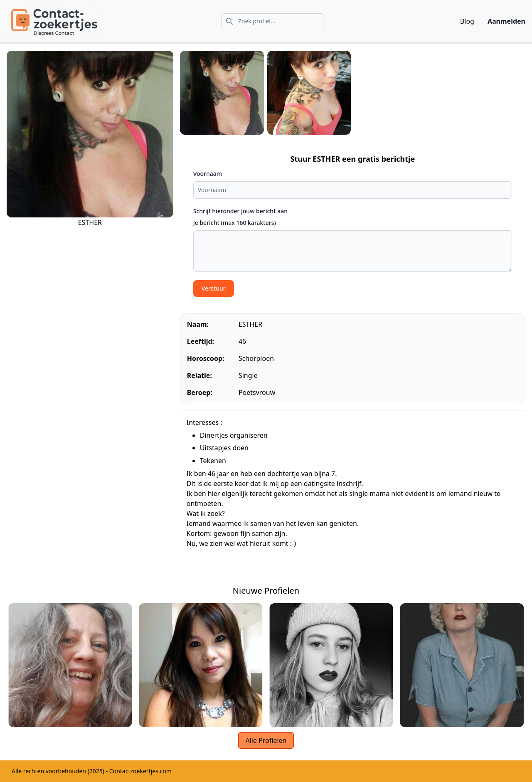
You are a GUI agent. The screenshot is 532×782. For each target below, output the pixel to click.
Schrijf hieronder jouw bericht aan (240, 211)
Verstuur (214, 288)
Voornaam (208, 174)
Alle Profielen (266, 740)
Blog (467, 21)
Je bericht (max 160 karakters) (235, 223)
